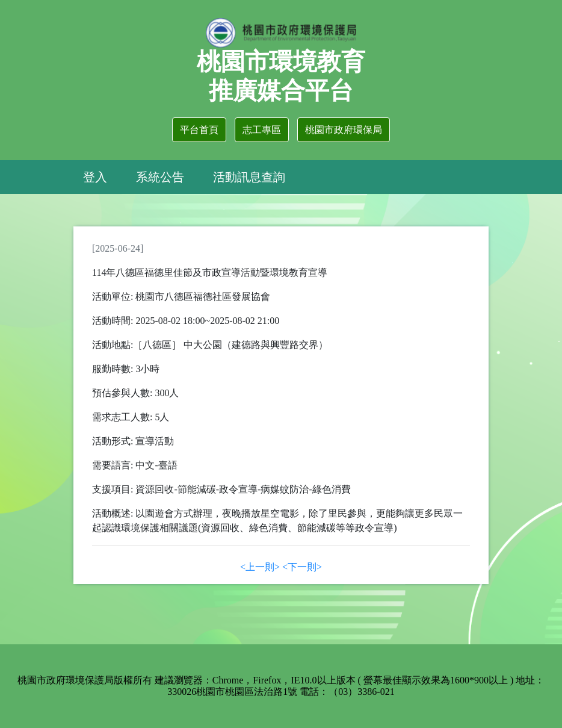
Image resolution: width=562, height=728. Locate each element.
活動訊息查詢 (249, 177)
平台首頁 (199, 130)
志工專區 (262, 130)
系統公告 (160, 177)
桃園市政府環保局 (344, 130)
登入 (95, 177)
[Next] (302, 567)
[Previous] (260, 567)
